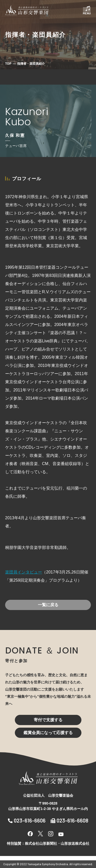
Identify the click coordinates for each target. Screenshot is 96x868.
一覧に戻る (48, 605)
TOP (8, 64)
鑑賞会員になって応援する (48, 733)
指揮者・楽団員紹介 (31, 64)
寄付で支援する (48, 720)
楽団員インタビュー (24, 572)
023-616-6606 (27, 820)
